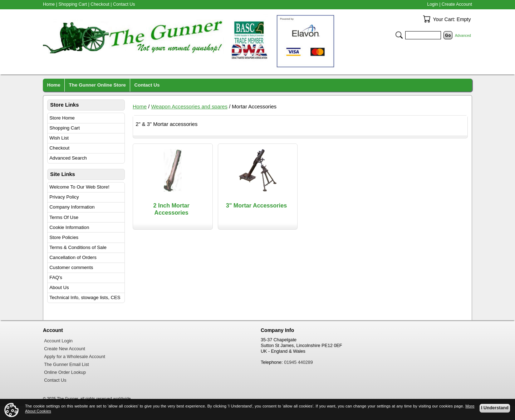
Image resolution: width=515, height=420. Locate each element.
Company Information (72, 207)
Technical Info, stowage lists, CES (85, 297)
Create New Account (65, 349)
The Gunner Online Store (97, 85)
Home (140, 107)
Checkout (59, 148)
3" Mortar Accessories (257, 205)
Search (399, 35)
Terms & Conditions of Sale (78, 247)
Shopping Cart (65, 128)
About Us (59, 287)
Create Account (457, 4)
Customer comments (71, 267)
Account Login (58, 341)
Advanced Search (68, 158)
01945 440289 (298, 362)
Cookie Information (69, 227)
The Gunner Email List (66, 365)
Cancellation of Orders (73, 257)
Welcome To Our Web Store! (79, 187)
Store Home (62, 118)
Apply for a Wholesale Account (75, 357)
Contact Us (124, 4)
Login (432, 4)
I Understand (495, 408)
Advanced (463, 36)
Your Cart (427, 19)
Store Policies (64, 237)
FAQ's (56, 277)
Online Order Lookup (65, 372)
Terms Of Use (64, 217)
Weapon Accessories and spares (189, 107)
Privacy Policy (64, 197)
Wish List (59, 138)
